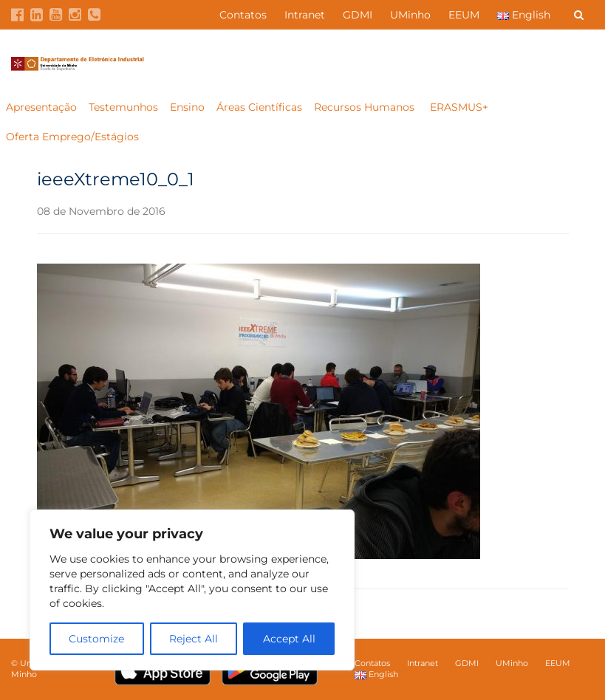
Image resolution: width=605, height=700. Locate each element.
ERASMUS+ (459, 107)
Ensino (187, 107)
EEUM (464, 15)
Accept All (289, 639)
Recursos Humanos (366, 107)
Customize (96, 639)
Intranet (305, 15)
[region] (192, 590)
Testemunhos (123, 107)
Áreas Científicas (259, 107)
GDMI (358, 15)
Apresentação (41, 107)
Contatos (243, 15)
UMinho (410, 15)
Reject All (194, 639)
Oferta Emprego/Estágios (74, 137)
